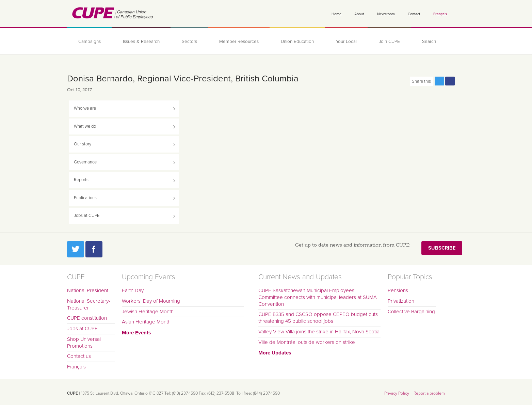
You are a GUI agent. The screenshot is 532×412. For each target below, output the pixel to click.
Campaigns (90, 42)
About (359, 14)
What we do (85, 126)
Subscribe (442, 248)
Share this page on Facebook (450, 81)
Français (440, 14)
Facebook (94, 249)
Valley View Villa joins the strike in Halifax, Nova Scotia (319, 332)
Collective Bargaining (411, 312)
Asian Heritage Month (146, 322)
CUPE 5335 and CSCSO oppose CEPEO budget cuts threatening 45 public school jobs (318, 318)
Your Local (346, 42)
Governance (85, 162)
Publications (85, 198)
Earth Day (133, 290)
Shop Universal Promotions (84, 343)
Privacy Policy (397, 393)
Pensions (398, 290)
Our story (83, 144)
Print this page (461, 81)
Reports (81, 180)
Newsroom (386, 14)
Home (336, 14)
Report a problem (429, 393)
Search (429, 42)
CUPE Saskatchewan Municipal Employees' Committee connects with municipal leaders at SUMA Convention (318, 297)
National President (88, 290)
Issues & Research (141, 42)
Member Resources (239, 42)
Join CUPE (389, 42)
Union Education (297, 42)
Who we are (85, 108)
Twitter (76, 249)
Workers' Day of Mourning (151, 301)
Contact (414, 14)
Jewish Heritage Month (148, 312)
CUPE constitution (87, 318)
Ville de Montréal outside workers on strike (307, 342)
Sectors (189, 42)
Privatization (401, 301)
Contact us (79, 356)
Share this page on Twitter (439, 81)
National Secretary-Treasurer (89, 304)
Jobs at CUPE (87, 216)
